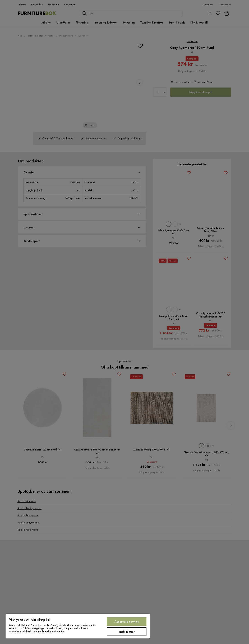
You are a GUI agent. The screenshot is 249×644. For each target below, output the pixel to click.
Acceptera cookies (127, 621)
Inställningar (126, 631)
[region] (78, 626)
